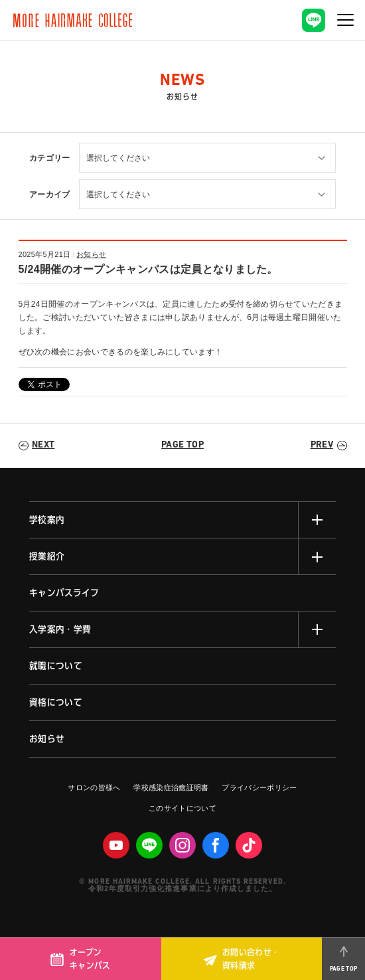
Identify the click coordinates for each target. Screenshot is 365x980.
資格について (56, 702)
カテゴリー (50, 158)
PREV (322, 445)
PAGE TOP (183, 445)
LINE (149, 845)
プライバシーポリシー (259, 787)
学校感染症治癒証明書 (171, 787)
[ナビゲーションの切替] (345, 20)
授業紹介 (47, 556)
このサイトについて (183, 808)
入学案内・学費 (60, 629)
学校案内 (47, 520)
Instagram (183, 845)
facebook (216, 845)
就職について (56, 666)
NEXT (43, 445)
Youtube (116, 845)
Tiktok (249, 845)
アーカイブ (50, 195)
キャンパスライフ (64, 593)
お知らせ (91, 254)
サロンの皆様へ (94, 787)
